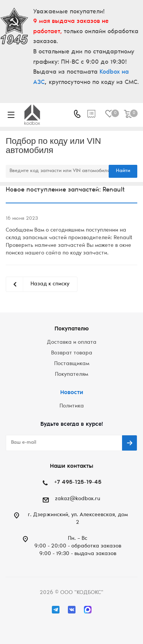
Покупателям (71, 375)
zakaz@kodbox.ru (78, 499)
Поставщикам (72, 364)
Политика (72, 406)
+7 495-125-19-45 (78, 482)
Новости (72, 393)
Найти (123, 171)
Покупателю (72, 329)
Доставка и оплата (72, 343)
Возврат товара (72, 353)
